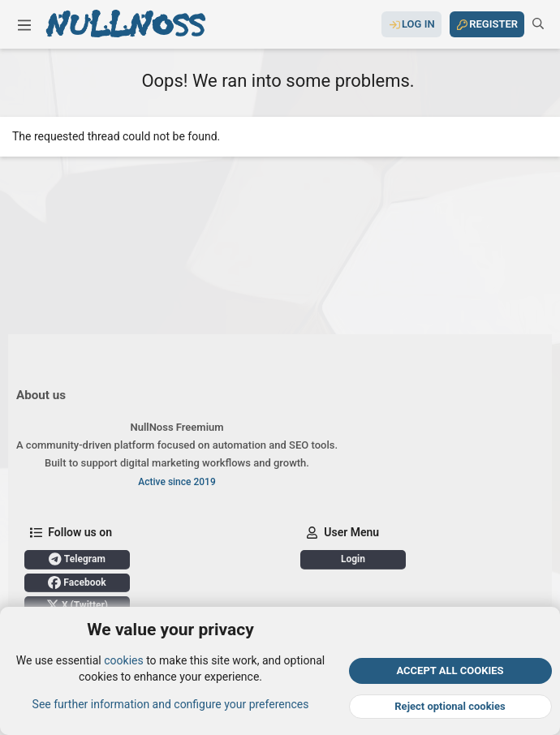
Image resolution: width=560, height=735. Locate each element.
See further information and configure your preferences (171, 703)
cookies (123, 660)
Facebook (77, 582)
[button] (24, 24)
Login (353, 559)
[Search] (538, 24)
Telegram (77, 559)
